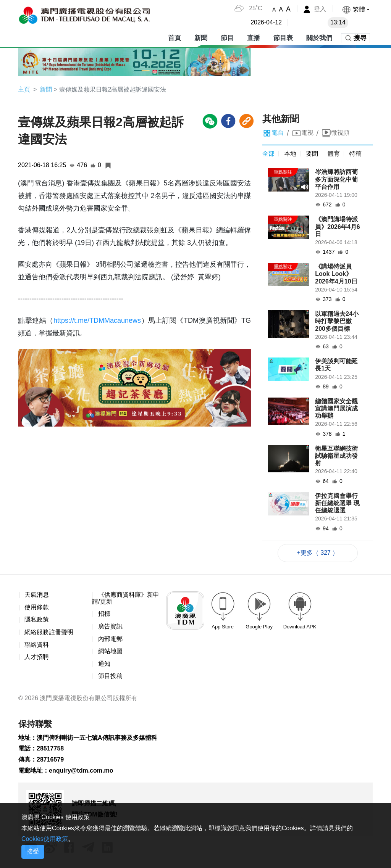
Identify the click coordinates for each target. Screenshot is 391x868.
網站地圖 (110, 651)
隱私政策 (37, 619)
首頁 (174, 38)
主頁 (24, 89)
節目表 (283, 38)
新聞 (201, 38)
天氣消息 (37, 595)
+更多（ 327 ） (318, 553)
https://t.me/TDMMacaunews (97, 320)
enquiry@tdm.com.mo (81, 771)
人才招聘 (37, 657)
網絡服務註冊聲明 (49, 632)
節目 (227, 38)
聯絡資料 (37, 645)
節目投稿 (110, 676)
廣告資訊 (110, 626)
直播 (254, 38)
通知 (104, 664)
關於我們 (319, 38)
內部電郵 (110, 639)
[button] (356, 9)
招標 (104, 614)
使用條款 (37, 607)
